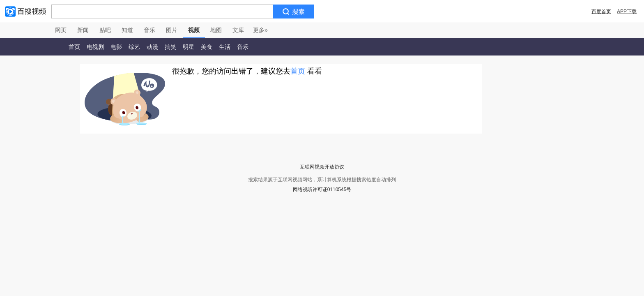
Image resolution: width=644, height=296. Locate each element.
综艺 (134, 47)
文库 (238, 30)
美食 (207, 47)
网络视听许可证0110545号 (322, 190)
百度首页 (601, 12)
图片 (172, 30)
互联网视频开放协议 (322, 167)
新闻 (83, 30)
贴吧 (105, 30)
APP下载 (627, 12)
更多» (260, 30)
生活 (225, 47)
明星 (189, 47)
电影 (116, 47)
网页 (61, 30)
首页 (74, 47)
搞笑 (170, 47)
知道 (127, 30)
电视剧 (95, 47)
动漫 (152, 47)
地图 (216, 30)
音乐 (149, 30)
